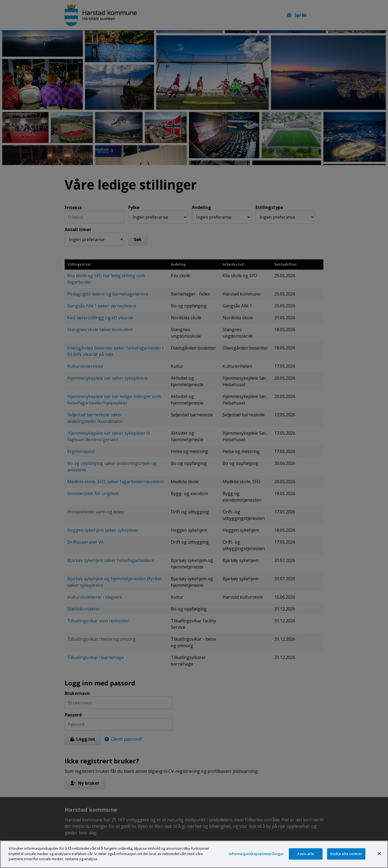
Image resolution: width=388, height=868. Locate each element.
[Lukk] (379, 860)
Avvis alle (305, 860)
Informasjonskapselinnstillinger (257, 860)
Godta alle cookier (346, 860)
